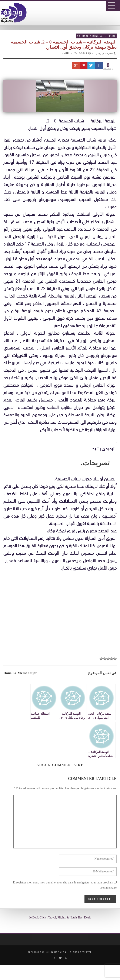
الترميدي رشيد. (104, 53)
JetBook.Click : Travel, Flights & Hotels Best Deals (60, 918)
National (83, 36)
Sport (112, 36)
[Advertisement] (62, 614)
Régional (98, 36)
